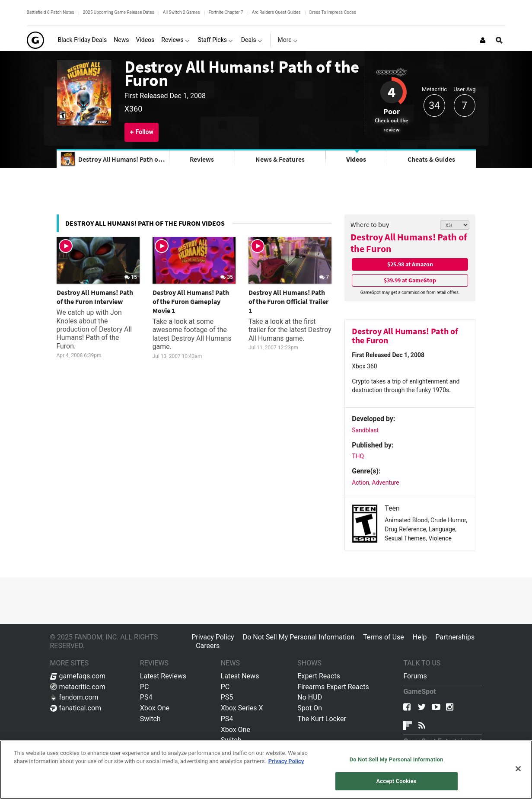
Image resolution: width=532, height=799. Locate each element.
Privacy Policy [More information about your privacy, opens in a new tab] (286, 761)
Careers (208, 646)
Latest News (240, 676)
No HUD (310, 697)
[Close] (518, 769)
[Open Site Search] (499, 40)
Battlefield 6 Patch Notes (51, 12)
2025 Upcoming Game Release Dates (119, 12)
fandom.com (74, 697)
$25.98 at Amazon (410, 264)
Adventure (386, 483)
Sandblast (365, 430)
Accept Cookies (397, 781)
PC (145, 687)
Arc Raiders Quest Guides (276, 12)
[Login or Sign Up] (483, 40)
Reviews (202, 159)
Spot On (310, 708)
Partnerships (455, 637)
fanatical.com (76, 708)
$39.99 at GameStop (410, 280)
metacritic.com (78, 687)
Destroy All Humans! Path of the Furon (242, 73)
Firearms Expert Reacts (333, 687)
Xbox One (155, 708)
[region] (266, 770)
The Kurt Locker (322, 719)
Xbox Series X (242, 708)
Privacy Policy (213, 637)
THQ (358, 456)
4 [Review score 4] (392, 92)
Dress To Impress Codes (333, 12)
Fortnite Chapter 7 (226, 12)
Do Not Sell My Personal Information (299, 637)
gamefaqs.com (78, 676)
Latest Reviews (163, 676)
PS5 (227, 697)
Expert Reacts (319, 676)
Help (420, 637)
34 (434, 106)
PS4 (146, 697)
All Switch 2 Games (182, 12)
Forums (415, 676)
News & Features (280, 159)
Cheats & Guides (431, 159)
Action (360, 483)
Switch (150, 719)
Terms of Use (384, 637)
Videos (356, 159)
